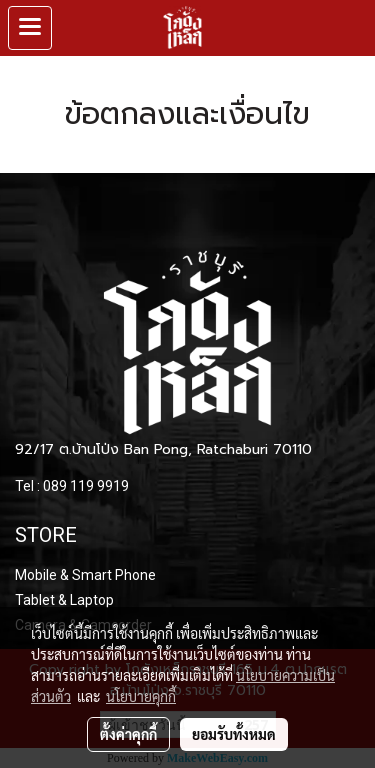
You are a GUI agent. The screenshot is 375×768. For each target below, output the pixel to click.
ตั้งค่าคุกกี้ (128, 734)
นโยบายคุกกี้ (141, 696)
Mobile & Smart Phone (85, 575)
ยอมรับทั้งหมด (234, 734)
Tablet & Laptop (64, 600)
